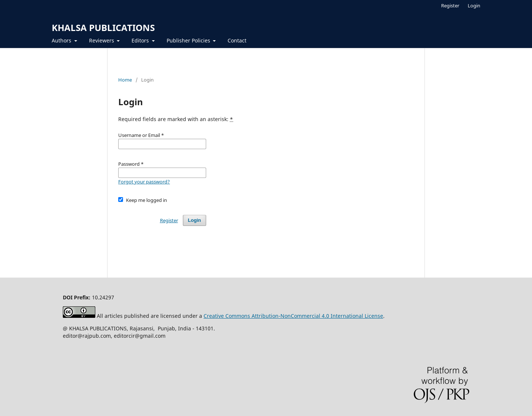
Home (125, 80)
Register (450, 6)
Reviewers (102, 40)
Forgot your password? (144, 182)
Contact (237, 40)
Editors (141, 40)
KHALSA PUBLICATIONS (103, 27)
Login (474, 6)
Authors (62, 40)
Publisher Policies (189, 40)
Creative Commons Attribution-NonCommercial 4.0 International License (293, 316)
